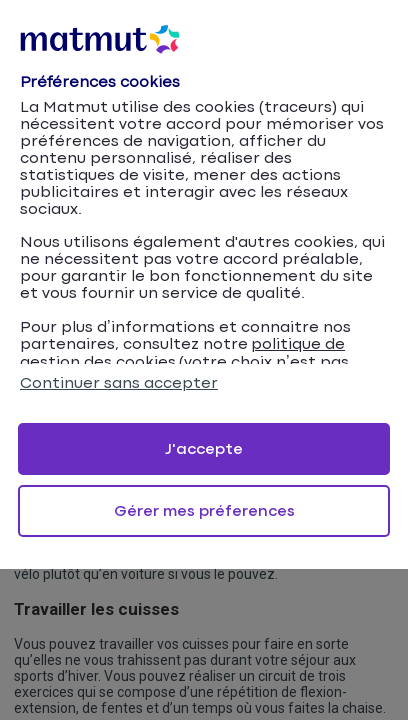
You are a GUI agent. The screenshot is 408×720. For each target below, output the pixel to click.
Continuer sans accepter (119, 383)
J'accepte (204, 449)
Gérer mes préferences (204, 511)
